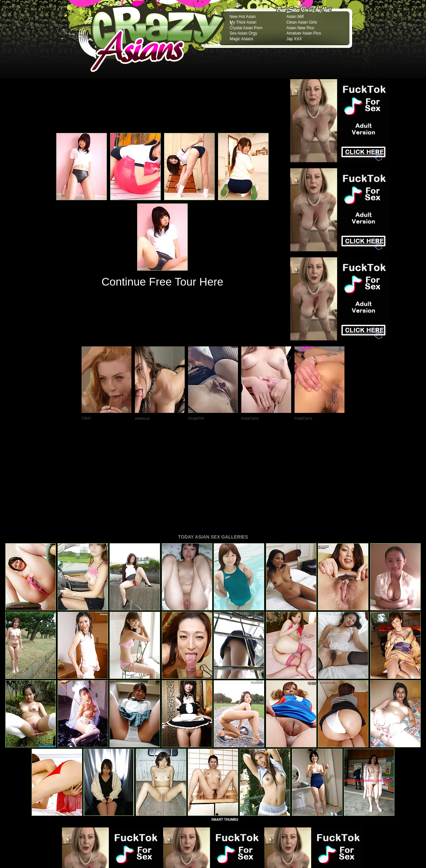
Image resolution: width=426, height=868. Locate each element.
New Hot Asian (243, 17)
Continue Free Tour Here (162, 282)
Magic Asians (241, 39)
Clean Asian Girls (302, 22)
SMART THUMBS (225, 729)
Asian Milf (295, 17)
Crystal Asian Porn (246, 28)
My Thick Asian (243, 22)
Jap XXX (294, 39)
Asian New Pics (300, 28)
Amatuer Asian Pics (304, 33)
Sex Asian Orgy (243, 33)
